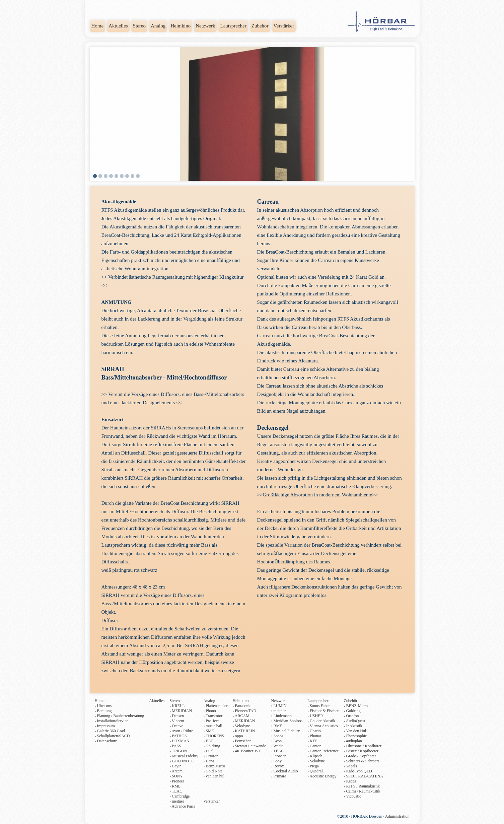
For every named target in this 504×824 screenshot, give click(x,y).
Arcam (177, 771)
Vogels (351, 766)
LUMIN (280, 706)
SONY (177, 776)
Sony (277, 761)
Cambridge (181, 796)
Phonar (315, 736)
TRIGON (179, 751)
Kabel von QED (359, 771)
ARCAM (242, 716)
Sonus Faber (320, 706)
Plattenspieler (217, 706)
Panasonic (243, 706)
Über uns (104, 706)
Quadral (316, 771)
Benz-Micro (215, 766)
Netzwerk (205, 26)
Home (98, 26)
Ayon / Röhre (182, 731)
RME (176, 786)
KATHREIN (245, 731)
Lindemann (282, 716)
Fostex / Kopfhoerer (362, 751)
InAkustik (354, 726)
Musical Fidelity (185, 756)
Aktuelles (118, 26)
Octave (177, 726)
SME (210, 731)
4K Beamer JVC (248, 751)
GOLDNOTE (183, 761)
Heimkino (181, 26)
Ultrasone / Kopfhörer (364, 746)
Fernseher (243, 741)
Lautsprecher (233, 26)
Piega (314, 766)
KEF (314, 741)
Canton (316, 746)
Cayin (177, 766)
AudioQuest (356, 721)
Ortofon (212, 756)
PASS (176, 746)
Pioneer (178, 781)
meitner (178, 801)
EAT (209, 741)
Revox (278, 766)
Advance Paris (183, 806)
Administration (397, 816)
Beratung (104, 711)
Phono (211, 711)
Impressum (106, 726)
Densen (178, 716)
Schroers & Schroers (363, 761)
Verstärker (284, 26)
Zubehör (260, 26)
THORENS (215, 736)
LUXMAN (181, 741)
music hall (214, 726)
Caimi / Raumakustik (363, 791)
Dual (209, 751)
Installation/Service (113, 721)
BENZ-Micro (357, 706)
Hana (210, 761)
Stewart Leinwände (250, 746)
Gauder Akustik (322, 721)
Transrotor (214, 716)
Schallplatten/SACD (114, 736)
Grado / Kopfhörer (361, 756)
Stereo (139, 26)
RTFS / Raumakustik (363, 786)
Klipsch (316, 756)
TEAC (177, 791)
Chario (315, 731)
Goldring (213, 746)
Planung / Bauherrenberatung (121, 716)
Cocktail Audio (285, 771)
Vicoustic (353, 796)
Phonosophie (356, 736)
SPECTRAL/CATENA (365, 776)
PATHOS (179, 736)
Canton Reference (324, 751)
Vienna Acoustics (324, 726)
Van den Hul (356, 731)
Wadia (278, 746)
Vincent (178, 721)
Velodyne (242, 726)
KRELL (178, 706)
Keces (351, 781)
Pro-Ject (212, 721)
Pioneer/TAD (245, 711)
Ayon (278, 741)
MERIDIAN (182, 711)
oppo (239, 736)
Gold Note (214, 771)
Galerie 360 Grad (111, 731)
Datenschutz (107, 741)
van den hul (215, 776)
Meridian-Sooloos (288, 721)
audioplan (354, 741)
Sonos (278, 736)
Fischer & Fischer (324, 711)
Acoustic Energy (323, 776)
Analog (158, 26)
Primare (280, 776)
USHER (316, 716)
